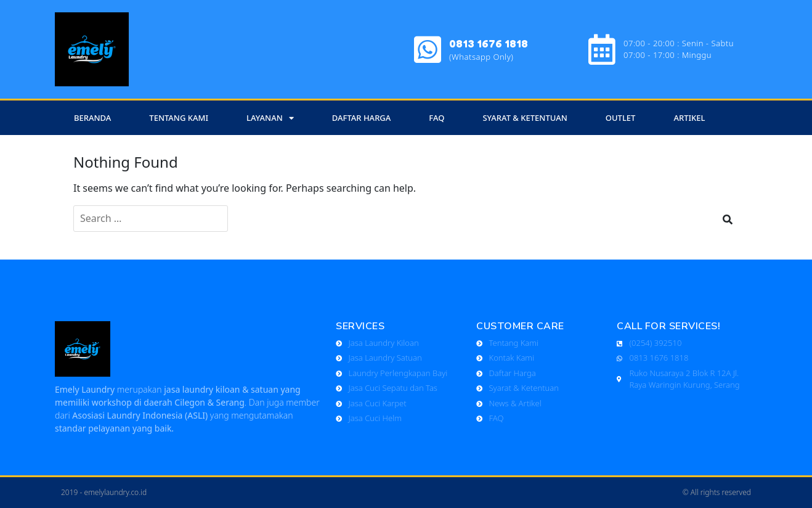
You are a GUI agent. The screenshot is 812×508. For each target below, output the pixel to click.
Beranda (92, 118)
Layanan (270, 118)
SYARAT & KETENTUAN (525, 118)
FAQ (436, 118)
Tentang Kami (179, 118)
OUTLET (621, 118)
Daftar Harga (362, 118)
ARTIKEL (689, 118)
